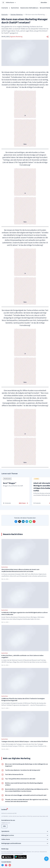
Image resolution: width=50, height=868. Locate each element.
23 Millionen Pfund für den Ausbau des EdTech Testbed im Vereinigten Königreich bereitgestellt (23, 700)
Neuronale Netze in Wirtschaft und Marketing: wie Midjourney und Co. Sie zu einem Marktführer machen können (27, 790)
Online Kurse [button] (11, 3)
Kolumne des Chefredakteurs (29, 8)
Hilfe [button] (4, 826)
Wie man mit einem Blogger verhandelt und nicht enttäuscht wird (26, 795)
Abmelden (44, 3)
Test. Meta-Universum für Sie (14, 774)
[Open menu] (3, 3)
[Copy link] (34, 521)
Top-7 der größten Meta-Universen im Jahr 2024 (20, 779)
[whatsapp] (30, 521)
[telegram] (27, 521)
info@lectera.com (6, 823)
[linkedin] (23, 521)
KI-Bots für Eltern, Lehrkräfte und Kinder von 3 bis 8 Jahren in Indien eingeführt (22, 656)
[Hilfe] (46, 859)
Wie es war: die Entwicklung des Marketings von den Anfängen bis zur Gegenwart (26, 765)
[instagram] (6, 865)
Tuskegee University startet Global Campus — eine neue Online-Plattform (25, 742)
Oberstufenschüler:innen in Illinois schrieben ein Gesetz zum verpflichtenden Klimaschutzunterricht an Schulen (20, 570)
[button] (47, 37)
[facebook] (16, 521)
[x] (20, 521)
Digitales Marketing (17, 15)
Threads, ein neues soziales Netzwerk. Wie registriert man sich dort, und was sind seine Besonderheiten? (27, 801)
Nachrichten (15, 8)
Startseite (5, 8)
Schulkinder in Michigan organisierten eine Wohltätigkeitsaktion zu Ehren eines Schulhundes (25, 614)
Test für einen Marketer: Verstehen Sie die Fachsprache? (23, 770)
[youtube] (10, 865)
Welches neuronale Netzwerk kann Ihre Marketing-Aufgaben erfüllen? (24, 784)
